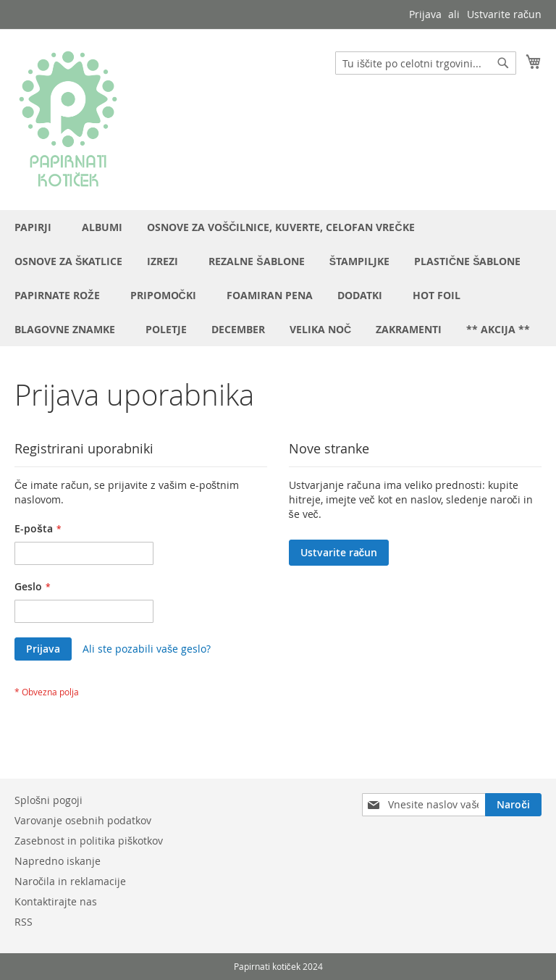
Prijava (425, 14)
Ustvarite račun (504, 14)
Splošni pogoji (49, 800)
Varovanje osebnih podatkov (83, 820)
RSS (24, 922)
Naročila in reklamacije (70, 881)
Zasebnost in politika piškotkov (89, 841)
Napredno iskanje (58, 861)
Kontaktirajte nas (56, 901)
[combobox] (426, 63)
